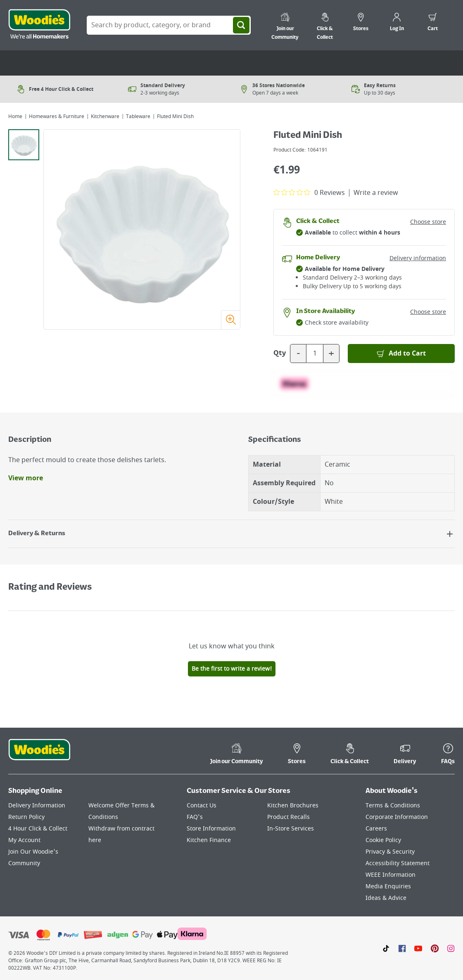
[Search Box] (169, 25)
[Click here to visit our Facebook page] (402, 948)
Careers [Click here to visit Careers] (376, 829)
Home (15, 116)
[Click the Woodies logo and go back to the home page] (39, 25)
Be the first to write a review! (232, 669)
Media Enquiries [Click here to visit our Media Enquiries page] (388, 886)
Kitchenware (105, 116)
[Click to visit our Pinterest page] (435, 948)
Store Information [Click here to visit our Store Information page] (211, 829)
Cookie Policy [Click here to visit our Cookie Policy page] (383, 840)
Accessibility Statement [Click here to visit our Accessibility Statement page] (398, 863)
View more (26, 478)
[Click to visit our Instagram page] (451, 948)
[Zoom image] (230, 320)
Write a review (376, 193)
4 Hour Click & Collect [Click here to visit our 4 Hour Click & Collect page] (38, 829)
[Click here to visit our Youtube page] (418, 948)
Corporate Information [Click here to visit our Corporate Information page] (397, 817)
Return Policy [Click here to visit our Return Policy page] (26, 817)
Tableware (138, 116)
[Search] (241, 25)
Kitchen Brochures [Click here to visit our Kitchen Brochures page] (293, 806)
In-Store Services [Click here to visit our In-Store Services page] (291, 829)
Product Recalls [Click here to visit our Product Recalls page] (288, 817)
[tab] (24, 145)
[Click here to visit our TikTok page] (386, 948)
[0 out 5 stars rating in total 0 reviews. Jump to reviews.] (309, 192)
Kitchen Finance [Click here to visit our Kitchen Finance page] (209, 840)
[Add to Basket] (401, 354)
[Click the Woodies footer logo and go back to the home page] (39, 755)
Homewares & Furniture (57, 116)
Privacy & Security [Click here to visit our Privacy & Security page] (390, 852)
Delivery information (418, 258)
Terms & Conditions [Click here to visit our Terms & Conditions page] (393, 806)
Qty (280, 354)
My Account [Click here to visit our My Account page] (24, 840)
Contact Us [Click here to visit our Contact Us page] (202, 806)
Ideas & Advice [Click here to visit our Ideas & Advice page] (386, 898)
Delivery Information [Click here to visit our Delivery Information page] (37, 806)
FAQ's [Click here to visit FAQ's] (195, 817)
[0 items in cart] (433, 23)
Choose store (428, 222)
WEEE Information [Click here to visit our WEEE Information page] (391, 875)
